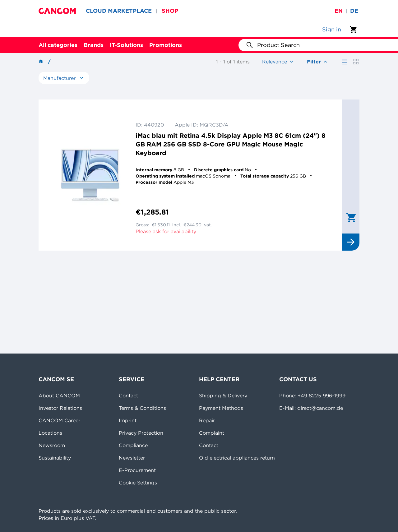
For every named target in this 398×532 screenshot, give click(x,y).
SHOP (170, 11)
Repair (207, 420)
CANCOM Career (59, 420)
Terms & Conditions (142, 408)
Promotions (166, 45)
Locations (50, 433)
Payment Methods (221, 408)
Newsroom (52, 445)
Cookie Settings (138, 483)
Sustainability (55, 458)
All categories (58, 45)
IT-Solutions (126, 45)
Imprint (128, 420)
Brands (94, 45)
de (354, 11)
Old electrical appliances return (237, 458)
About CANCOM (59, 396)
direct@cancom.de (320, 408)
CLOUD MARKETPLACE (119, 11)
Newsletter (132, 458)
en (339, 11)
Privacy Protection (141, 433)
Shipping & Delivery (223, 396)
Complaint (212, 433)
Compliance (133, 445)
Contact (128, 396)
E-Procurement (137, 470)
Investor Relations (60, 408)
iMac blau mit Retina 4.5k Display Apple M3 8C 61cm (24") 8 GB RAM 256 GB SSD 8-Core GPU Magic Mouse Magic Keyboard (231, 144)
